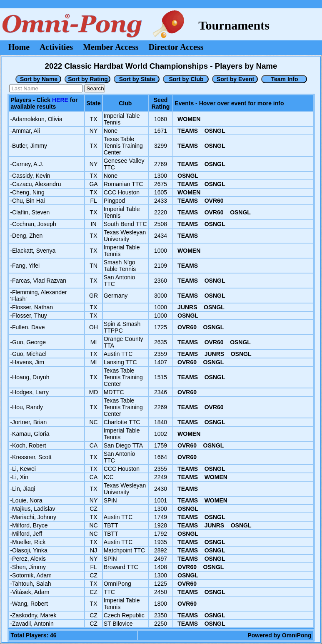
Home (19, 47)
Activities (56, 47)
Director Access (176, 47)
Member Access (111, 47)
